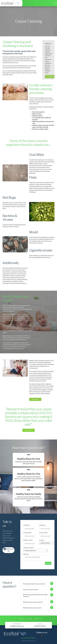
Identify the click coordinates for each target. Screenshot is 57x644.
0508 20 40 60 (9, 550)
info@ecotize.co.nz (17, 626)
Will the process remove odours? (38, 602)
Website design (30, 641)
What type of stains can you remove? (38, 584)
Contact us (32, 361)
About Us (22, 619)
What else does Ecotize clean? (38, 608)
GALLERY (29, 430)
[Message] (37, 558)
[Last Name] (45, 529)
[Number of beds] (29, 543)
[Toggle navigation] (55, 3)
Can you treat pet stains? (38, 590)
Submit (48, 563)
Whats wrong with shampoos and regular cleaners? (38, 595)
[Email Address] (29, 536)
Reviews (29, 619)
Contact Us (38, 619)
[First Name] (29, 529)
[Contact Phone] (45, 536)
